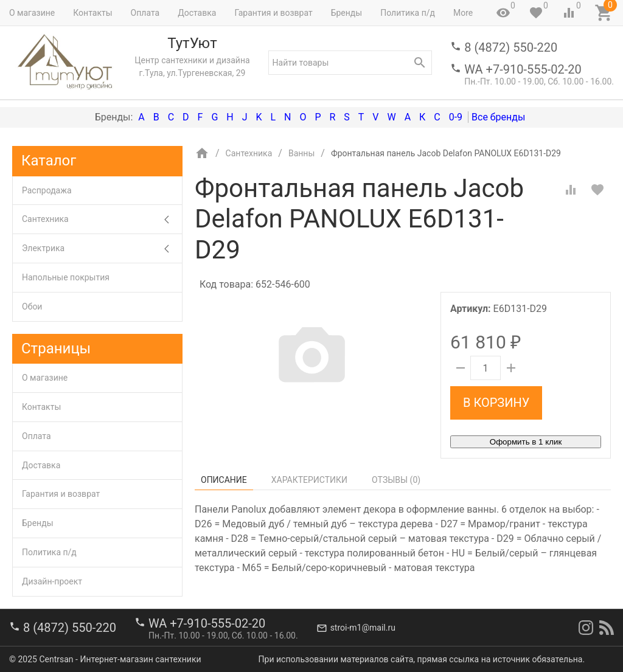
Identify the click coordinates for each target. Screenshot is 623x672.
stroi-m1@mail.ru (363, 628)
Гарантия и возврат (273, 13)
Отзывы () (396, 480)
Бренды (347, 13)
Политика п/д (408, 13)
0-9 (456, 117)
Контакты (92, 13)
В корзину (496, 403)
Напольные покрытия (66, 277)
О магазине (32, 13)
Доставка (197, 13)
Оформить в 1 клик (526, 442)
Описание (224, 480)
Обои (32, 307)
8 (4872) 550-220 (511, 47)
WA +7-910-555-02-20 (523, 69)
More (463, 13)
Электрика (102, 248)
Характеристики (309, 480)
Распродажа (47, 190)
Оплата (145, 13)
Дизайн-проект (52, 581)
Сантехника (102, 219)
